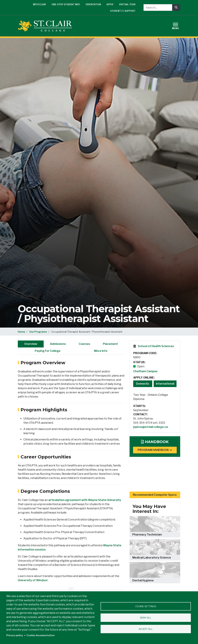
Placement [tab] (110, 344)
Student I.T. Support (123, 11)
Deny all (146, 618)
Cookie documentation (41, 635)
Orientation (93, 4)
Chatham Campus (145, 371)
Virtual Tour (127, 4)
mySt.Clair (39, 4)
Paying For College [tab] (48, 351)
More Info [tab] (101, 351)
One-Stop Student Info (66, 4)
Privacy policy (15, 635)
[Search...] (158, 8)
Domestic (143, 384)
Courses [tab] (84, 344)
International (165, 384)
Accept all (146, 629)
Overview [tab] (31, 344)
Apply (110, 4)
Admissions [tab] (58, 344)
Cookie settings (146, 606)
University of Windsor (33, 580)
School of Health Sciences (156, 346)
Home (21, 332)
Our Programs (38, 332)
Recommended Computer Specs (155, 495)
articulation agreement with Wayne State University (85, 500)
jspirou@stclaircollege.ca (151, 427)
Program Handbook (155, 450)
